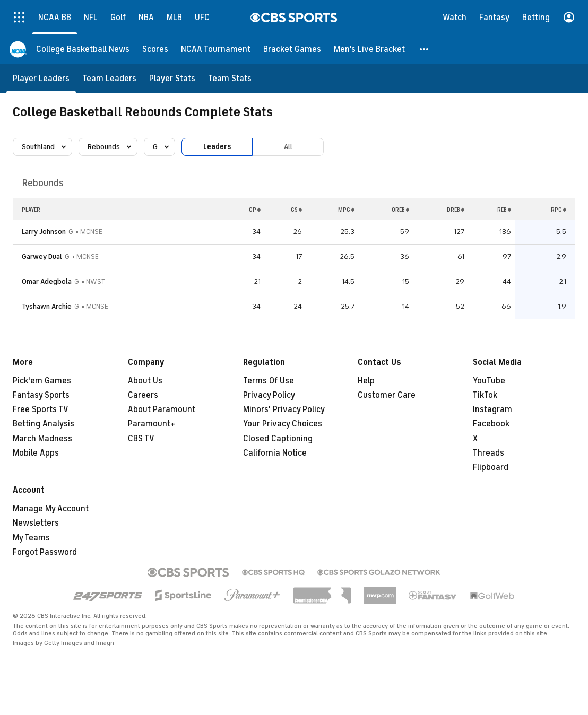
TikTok (485, 395)
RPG (559, 210)
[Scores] (155, 49)
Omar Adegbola (47, 281)
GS (296, 210)
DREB (456, 210)
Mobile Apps (36, 453)
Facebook (491, 424)
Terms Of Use (269, 381)
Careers (143, 395)
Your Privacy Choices (283, 424)
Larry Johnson (44, 232)
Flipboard (491, 467)
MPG (346, 210)
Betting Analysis (44, 424)
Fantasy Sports (41, 395)
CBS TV (141, 439)
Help (366, 381)
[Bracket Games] (292, 49)
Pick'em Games (42, 381)
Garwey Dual (42, 256)
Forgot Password (45, 552)
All (288, 147)
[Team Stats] (230, 78)
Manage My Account (51, 509)
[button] (425, 49)
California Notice (275, 453)
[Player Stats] (172, 78)
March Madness (42, 439)
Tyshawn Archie (47, 306)
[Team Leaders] (109, 78)
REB (504, 210)
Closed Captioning (278, 439)
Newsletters (36, 523)
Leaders (217, 147)
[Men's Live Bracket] (369, 49)
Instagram (492, 409)
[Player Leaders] (41, 78)
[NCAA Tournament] (216, 49)
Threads (488, 453)
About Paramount (162, 409)
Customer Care (387, 395)
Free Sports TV (41, 409)
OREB (400, 210)
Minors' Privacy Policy (284, 409)
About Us (145, 381)
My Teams (31, 538)
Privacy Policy (269, 395)
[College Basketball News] (83, 49)
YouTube (489, 381)
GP (255, 210)
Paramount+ (152, 424)
